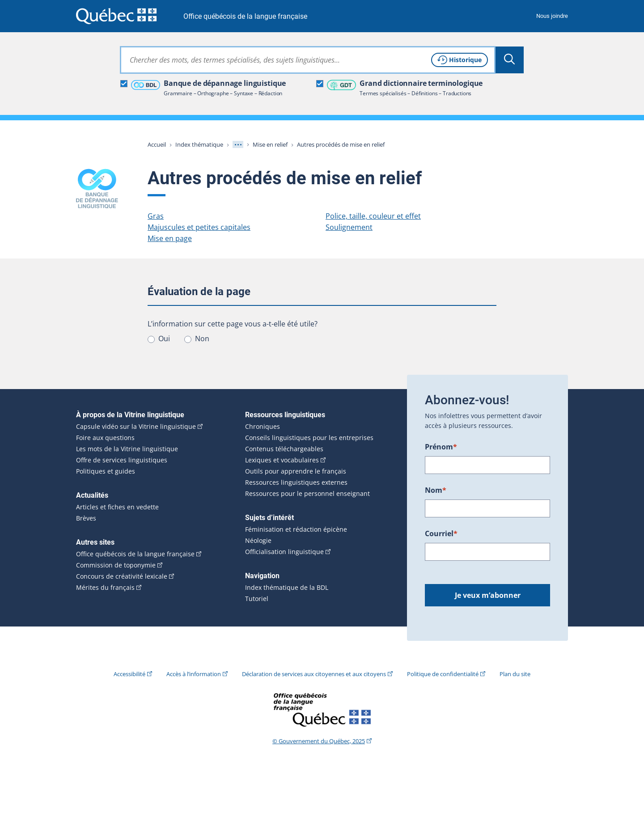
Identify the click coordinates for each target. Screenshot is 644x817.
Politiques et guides (106, 471)
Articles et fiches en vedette (117, 507)
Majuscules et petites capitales (199, 227)
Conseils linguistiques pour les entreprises (309, 438)
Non (202, 339)
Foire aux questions (105, 438)
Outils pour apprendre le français (296, 471)
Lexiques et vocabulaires (282, 460)
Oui (164, 339)
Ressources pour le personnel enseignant (307, 494)
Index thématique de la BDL (287, 588)
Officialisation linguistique (284, 552)
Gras (156, 216)
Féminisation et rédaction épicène (296, 529)
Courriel (441, 533)
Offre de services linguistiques (122, 460)
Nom (436, 490)
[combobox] (308, 60)
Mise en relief (270, 144)
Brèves (86, 518)
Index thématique (199, 144)
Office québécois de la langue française (245, 16)
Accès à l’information (194, 674)
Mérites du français (105, 588)
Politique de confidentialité (443, 674)
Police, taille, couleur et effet (373, 216)
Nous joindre (552, 16)
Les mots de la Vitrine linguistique (127, 449)
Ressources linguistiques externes (296, 483)
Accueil (157, 144)
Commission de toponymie (116, 565)
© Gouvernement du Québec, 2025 (319, 741)
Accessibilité (129, 674)
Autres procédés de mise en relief (341, 144)
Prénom (441, 447)
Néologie (258, 541)
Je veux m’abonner (488, 595)
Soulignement (349, 227)
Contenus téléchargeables (284, 449)
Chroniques (263, 427)
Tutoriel (257, 599)
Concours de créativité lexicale (122, 576)
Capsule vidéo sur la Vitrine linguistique (136, 427)
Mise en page (170, 238)
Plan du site (515, 674)
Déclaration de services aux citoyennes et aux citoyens (314, 674)
